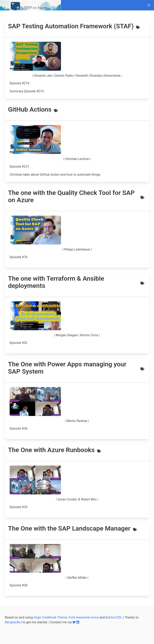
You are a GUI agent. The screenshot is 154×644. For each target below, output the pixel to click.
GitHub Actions (30, 109)
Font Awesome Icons (84, 617)
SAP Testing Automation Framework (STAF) (71, 26)
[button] (149, 5)
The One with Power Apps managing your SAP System (67, 368)
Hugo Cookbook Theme (50, 617)
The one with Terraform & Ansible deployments (56, 282)
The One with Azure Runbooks (51, 450)
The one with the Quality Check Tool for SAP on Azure (71, 196)
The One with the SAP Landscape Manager (69, 528)
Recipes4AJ (13, 622)
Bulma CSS (113, 617)
